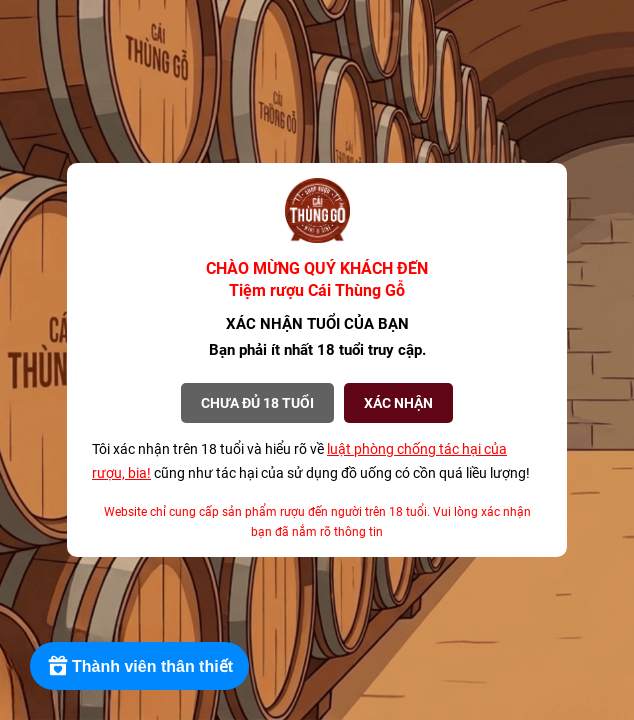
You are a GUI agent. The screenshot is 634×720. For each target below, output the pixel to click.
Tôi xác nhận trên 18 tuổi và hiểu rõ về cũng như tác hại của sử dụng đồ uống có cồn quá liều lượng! (311, 461)
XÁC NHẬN (398, 403)
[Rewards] (139, 666)
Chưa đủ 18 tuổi (257, 403)
